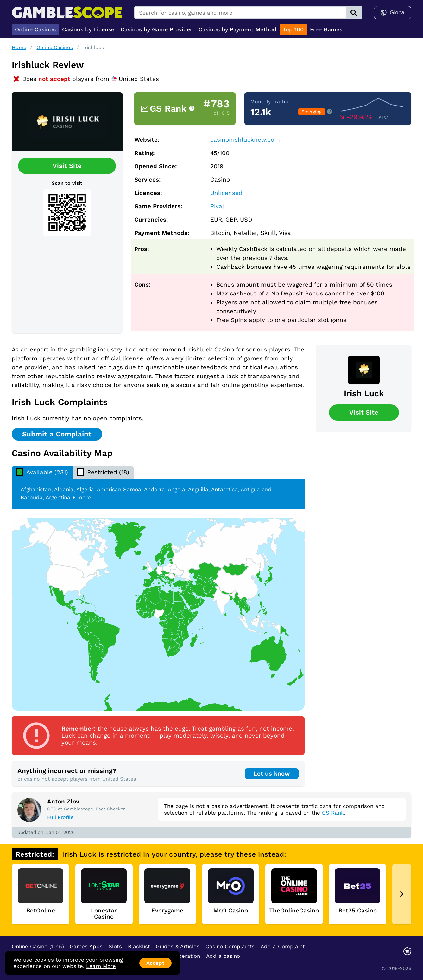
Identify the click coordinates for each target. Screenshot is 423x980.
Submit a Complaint (57, 434)
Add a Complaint (283, 946)
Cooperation (184, 956)
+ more (82, 497)
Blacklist (139, 946)
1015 (225, 113)
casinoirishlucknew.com (245, 140)
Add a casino (223, 956)
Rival (217, 206)
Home (19, 47)
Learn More (101, 966)
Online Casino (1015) (38, 946)
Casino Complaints (230, 946)
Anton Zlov (63, 802)
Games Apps (86, 946)
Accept (155, 963)
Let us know (272, 774)
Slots (115, 946)
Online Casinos (55, 47)
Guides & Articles (178, 946)
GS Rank (333, 813)
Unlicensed (226, 193)
